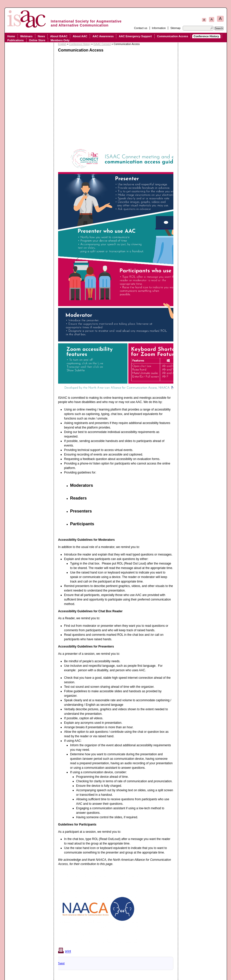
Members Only (60, 40)
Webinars (26, 36)
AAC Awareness (103, 36)
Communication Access (173, 36)
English (62, 44)
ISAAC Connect (102, 44)
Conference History (206, 36)
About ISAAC (59, 36)
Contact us (141, 28)
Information (159, 28)
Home (11, 36)
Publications (15, 40)
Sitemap (175, 28)
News (41, 36)
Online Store (37, 40)
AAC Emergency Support (135, 36)
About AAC (80, 36)
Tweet (61, 963)
